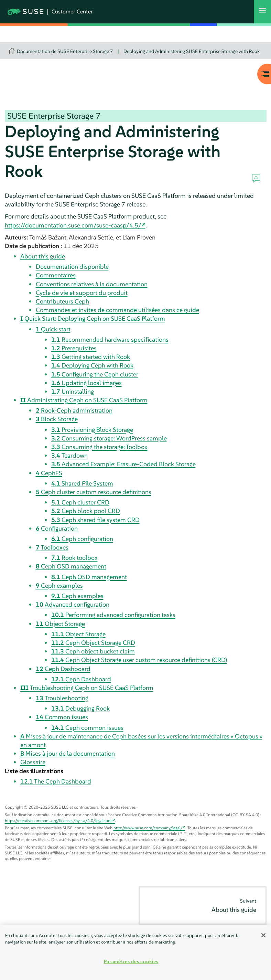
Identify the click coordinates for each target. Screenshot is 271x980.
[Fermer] (263, 935)
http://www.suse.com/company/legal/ (148, 828)
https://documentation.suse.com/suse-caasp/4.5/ (73, 225)
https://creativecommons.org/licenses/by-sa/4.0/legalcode (59, 821)
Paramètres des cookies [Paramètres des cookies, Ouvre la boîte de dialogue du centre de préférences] (131, 961)
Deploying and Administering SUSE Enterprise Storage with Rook (192, 51)
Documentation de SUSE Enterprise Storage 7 (65, 51)
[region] (135, 953)
